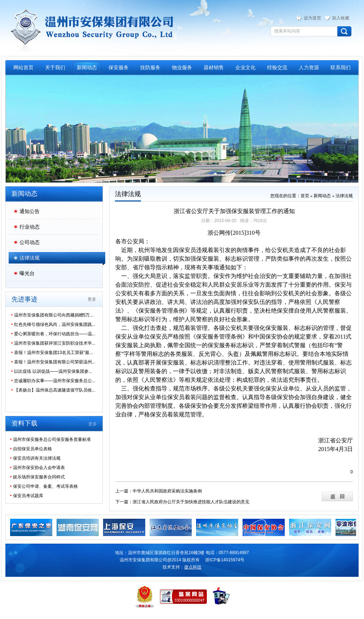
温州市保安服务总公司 (91, 27)
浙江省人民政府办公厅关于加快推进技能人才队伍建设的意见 (191, 502)
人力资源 (309, 67)
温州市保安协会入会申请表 (37, 468)
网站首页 (23, 67)
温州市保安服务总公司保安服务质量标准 (50, 439)
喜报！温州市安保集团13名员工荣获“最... (52, 353)
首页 (305, 196)
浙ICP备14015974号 (225, 560)
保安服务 (119, 67)
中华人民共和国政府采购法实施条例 (167, 491)
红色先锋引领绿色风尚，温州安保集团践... (53, 324)
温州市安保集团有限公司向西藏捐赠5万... (52, 315)
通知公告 (30, 211)
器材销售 (214, 67)
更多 (92, 299)
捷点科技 (193, 567)
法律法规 (30, 258)
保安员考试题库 (27, 496)
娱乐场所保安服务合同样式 (37, 477)
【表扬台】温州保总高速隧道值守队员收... (53, 390)
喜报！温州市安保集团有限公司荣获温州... (53, 362)
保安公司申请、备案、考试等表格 (44, 486)
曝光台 (27, 273)
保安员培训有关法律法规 (35, 458)
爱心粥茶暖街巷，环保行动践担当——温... (53, 334)
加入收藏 (341, 18)
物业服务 (182, 67)
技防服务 (150, 67)
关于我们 (55, 67)
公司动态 (30, 242)
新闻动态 (87, 67)
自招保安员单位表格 (31, 449)
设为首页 (312, 18)
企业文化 (245, 67)
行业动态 (30, 227)
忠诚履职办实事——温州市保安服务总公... (53, 381)
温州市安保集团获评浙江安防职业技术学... (53, 343)
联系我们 (341, 67)
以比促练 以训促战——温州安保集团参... (52, 371)
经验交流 (277, 67)
